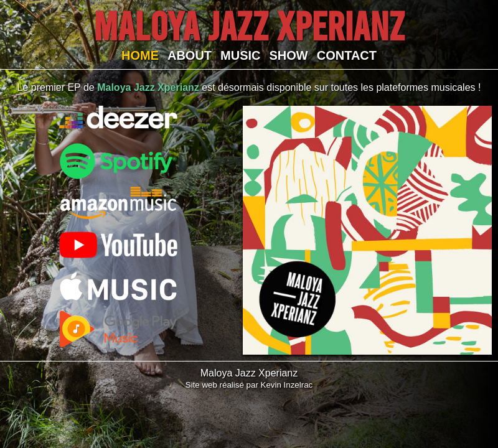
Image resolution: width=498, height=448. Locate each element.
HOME (140, 55)
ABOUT (190, 55)
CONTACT (347, 55)
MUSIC (240, 55)
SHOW (289, 55)
